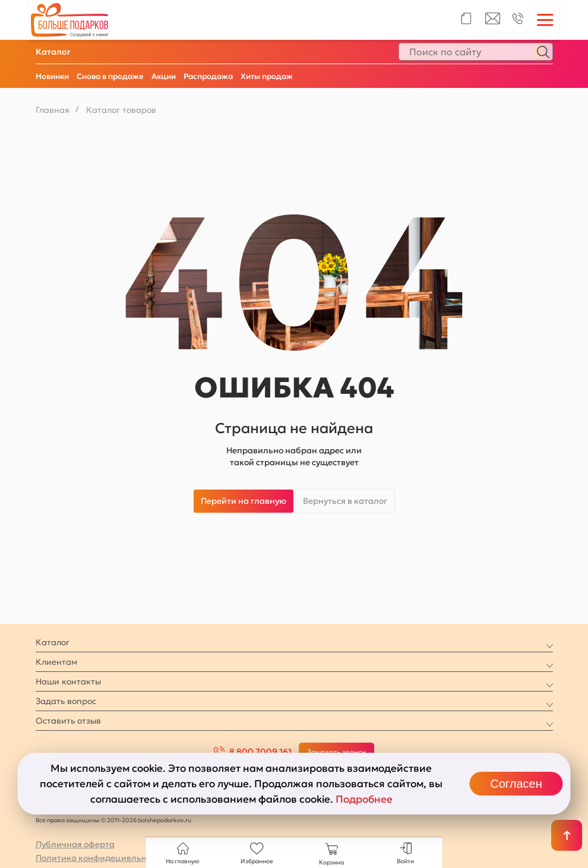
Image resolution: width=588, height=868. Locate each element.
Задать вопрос (66, 701)
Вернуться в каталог (345, 501)
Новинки (52, 76)
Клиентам (56, 662)
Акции (164, 76)
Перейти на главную (244, 501)
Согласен (516, 784)
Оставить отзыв (68, 721)
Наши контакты (68, 681)
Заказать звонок (337, 752)
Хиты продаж (267, 76)
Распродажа (208, 76)
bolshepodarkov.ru (165, 820)
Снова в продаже (110, 76)
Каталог (53, 52)
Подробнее (364, 799)
